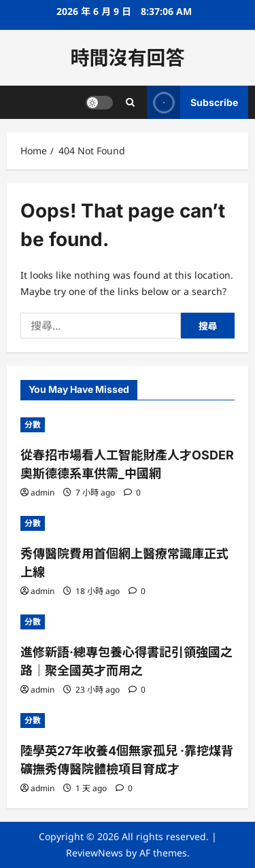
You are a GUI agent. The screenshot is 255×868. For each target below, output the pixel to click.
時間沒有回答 (127, 58)
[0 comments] (132, 492)
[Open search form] (130, 102)
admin (42, 492)
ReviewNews (95, 853)
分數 (33, 424)
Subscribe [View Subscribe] (192, 102)
